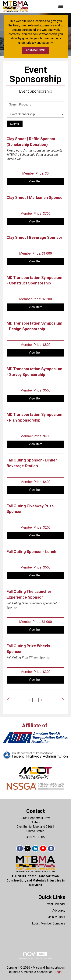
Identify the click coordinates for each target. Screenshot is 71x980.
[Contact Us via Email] (51, 849)
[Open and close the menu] (48, 7)
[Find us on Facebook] (20, 849)
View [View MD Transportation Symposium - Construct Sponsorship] (35, 307)
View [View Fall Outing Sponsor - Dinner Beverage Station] (35, 490)
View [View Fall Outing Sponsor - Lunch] (35, 575)
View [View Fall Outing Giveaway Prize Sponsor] (35, 535)
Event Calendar (55, 904)
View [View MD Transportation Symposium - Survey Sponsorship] (35, 398)
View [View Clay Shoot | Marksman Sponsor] (35, 221)
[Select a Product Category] (35, 114)
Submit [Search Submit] (15, 124)
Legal (58, 972)
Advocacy (59, 911)
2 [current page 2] (35, 700)
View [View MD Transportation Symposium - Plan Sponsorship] (35, 444)
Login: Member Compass (49, 923)
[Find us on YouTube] (43, 849)
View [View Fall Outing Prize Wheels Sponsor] (35, 680)
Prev (8, 700)
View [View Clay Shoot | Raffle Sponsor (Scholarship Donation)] (35, 181)
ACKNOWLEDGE (36, 50)
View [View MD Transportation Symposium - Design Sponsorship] (35, 353)
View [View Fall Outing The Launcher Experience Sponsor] (35, 630)
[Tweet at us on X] (28, 849)
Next (63, 700)
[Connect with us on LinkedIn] (35, 849)
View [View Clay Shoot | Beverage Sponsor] (35, 261)
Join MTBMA (57, 917)
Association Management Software (35, 955)
